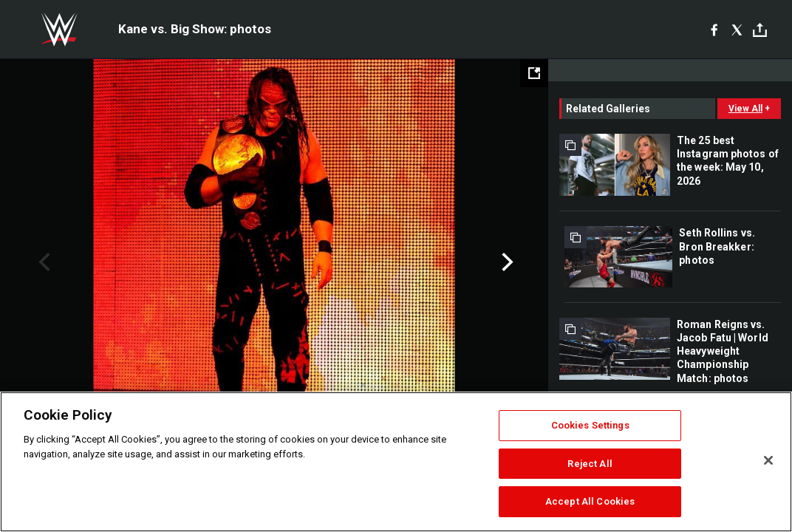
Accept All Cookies (590, 501)
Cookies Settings (590, 425)
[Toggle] (760, 30)
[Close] (768, 460)
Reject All (590, 464)
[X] (737, 30)
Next (506, 262)
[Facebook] (714, 30)
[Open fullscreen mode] (534, 73)
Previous (42, 262)
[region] (396, 462)
